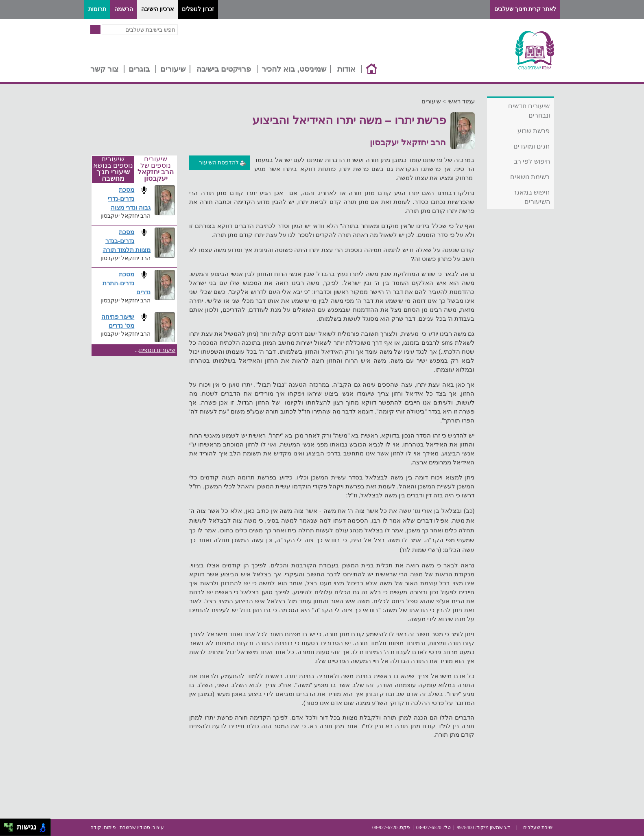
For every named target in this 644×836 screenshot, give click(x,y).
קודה (96, 827)
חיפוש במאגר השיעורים (531, 197)
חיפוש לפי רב (532, 161)
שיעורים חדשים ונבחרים (529, 111)
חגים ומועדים (532, 146)
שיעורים (173, 69)
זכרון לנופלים (198, 9)
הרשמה (124, 9)
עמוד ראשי (461, 101)
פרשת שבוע (534, 131)
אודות (346, 69)
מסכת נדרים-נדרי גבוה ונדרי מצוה (129, 198)
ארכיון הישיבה (158, 9)
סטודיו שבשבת (135, 827)
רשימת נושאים (530, 177)
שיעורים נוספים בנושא (113, 169)
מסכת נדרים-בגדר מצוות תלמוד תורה (127, 241)
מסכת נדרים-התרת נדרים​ (127, 283)
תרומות (97, 9)
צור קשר (104, 69)
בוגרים (139, 69)
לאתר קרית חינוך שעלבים (525, 9)
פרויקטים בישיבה (224, 69)
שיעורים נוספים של (156, 169)
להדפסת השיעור (223, 163)
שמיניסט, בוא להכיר (294, 69)
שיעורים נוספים (157, 350)
